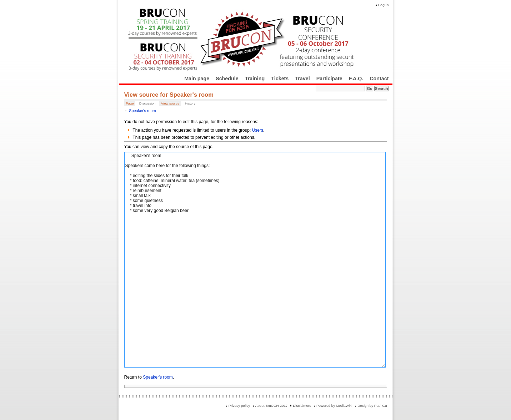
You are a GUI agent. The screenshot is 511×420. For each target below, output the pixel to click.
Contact (379, 79)
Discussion (147, 103)
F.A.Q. (356, 79)
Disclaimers (302, 406)
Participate (329, 79)
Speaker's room (142, 111)
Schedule (227, 79)
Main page (197, 79)
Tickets (280, 79)
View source (170, 103)
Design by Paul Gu (372, 406)
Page (130, 103)
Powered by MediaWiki (334, 406)
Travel (302, 79)
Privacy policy (239, 406)
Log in (384, 5)
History (190, 103)
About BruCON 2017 (272, 406)
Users (258, 130)
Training (255, 79)
